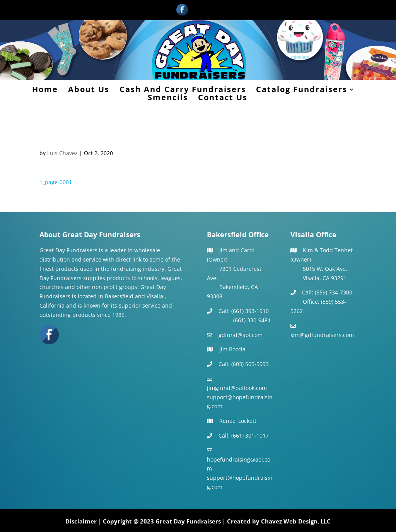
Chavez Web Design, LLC (296, 521)
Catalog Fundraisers (302, 91)
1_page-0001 (56, 182)
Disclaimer (81, 521)
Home (45, 91)
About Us (89, 91)
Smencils (168, 99)
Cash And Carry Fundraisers (183, 91)
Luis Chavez (62, 153)
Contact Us (223, 99)
